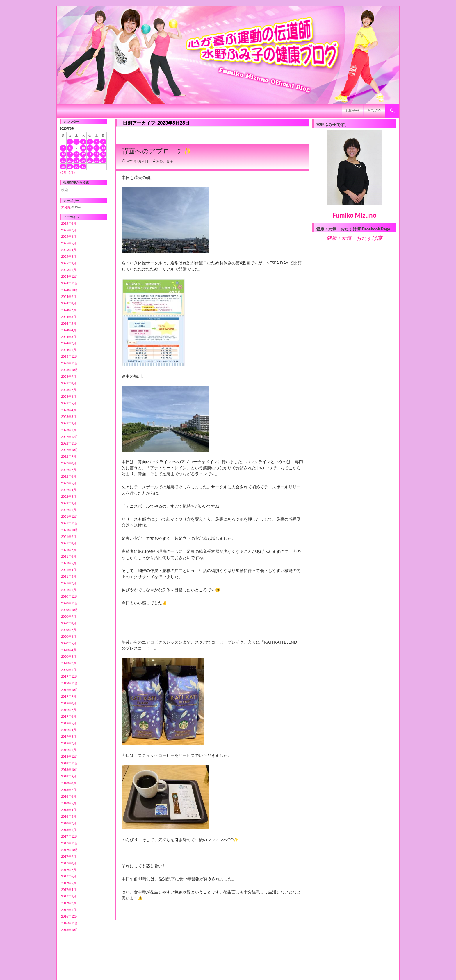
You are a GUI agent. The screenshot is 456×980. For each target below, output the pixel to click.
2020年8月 (69, 623)
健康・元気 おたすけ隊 (354, 238)
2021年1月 (69, 590)
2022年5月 (69, 483)
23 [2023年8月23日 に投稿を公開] (76, 160)
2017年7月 (69, 870)
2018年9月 (69, 776)
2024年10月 (70, 290)
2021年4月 (69, 570)
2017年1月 (69, 910)
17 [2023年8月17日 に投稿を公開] (83, 154)
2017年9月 (69, 856)
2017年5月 (69, 883)
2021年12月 (70, 516)
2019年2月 (69, 743)
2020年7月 (69, 630)
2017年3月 (69, 896)
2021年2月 (69, 583)
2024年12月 (70, 276)
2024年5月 (69, 323)
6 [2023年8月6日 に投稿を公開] (103, 142)
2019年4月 (69, 730)
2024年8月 (69, 303)
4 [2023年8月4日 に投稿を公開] (90, 142)
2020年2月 (69, 663)
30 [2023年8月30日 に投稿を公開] (76, 166)
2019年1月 (69, 750)
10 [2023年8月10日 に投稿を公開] (83, 148)
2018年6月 (69, 796)
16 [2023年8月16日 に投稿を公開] (76, 154)
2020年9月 (69, 616)
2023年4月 (69, 410)
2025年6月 (69, 236)
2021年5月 (69, 563)
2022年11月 (70, 443)
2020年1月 (69, 670)
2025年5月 (69, 243)
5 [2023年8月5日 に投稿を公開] (97, 142)
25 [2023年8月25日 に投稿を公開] (90, 160)
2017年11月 (70, 843)
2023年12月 (70, 356)
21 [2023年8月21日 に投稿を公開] (63, 160)
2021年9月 (69, 536)
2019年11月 (70, 683)
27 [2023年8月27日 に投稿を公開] (103, 160)
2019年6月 (69, 716)
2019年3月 (69, 736)
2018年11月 (70, 763)
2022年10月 (70, 450)
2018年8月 (69, 783)
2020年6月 (69, 636)
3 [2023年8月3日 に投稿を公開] (83, 142)
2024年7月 (69, 310)
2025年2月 (69, 263)
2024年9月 (69, 296)
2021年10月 (70, 530)
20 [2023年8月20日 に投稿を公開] (103, 154)
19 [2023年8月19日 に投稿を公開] (97, 154)
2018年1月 (69, 830)
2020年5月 (69, 643)
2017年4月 (69, 889)
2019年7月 (69, 710)
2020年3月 (69, 656)
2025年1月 (69, 270)
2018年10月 (70, 770)
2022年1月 (69, 510)
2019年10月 (70, 690)
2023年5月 (69, 403)
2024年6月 (69, 317)
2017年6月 (69, 876)
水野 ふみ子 (165, 161)
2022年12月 (70, 437)
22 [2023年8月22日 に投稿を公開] (70, 160)
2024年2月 (69, 343)
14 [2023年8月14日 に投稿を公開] (63, 154)
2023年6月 (69, 396)
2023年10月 (70, 370)
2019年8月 (69, 703)
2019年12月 (70, 676)
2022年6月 (69, 476)
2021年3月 (69, 576)
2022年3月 (69, 496)
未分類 (66, 207)
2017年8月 (69, 863)
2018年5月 (69, 803)
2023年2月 (69, 423)
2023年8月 (69, 383)
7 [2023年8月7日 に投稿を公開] (63, 148)
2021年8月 (69, 543)
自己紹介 (374, 111)
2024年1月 (69, 350)
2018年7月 (69, 790)
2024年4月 (69, 330)
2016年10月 (70, 930)
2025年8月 (69, 223)
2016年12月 (70, 916)
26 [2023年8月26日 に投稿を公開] (97, 160)
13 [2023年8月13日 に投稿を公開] (103, 148)
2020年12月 (70, 596)
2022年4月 (69, 490)
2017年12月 (70, 836)
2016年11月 (70, 923)
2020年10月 (70, 610)
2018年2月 (69, 823)
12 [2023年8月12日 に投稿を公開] (97, 148)
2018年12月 (70, 756)
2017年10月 (70, 850)
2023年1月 (69, 430)
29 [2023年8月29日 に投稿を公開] (70, 166)
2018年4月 (69, 810)
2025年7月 (69, 230)
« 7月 (63, 172)
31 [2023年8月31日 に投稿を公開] (83, 166)
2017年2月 (69, 903)
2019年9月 (69, 696)
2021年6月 (69, 556)
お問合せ (352, 111)
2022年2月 (69, 503)
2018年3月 (69, 816)
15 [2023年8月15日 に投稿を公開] (70, 154)
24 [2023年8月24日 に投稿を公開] (83, 160)
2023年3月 (69, 416)
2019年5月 (69, 723)
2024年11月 (70, 283)
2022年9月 (69, 456)
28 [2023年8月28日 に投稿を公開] (63, 166)
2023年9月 (69, 376)
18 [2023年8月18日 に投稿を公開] (90, 154)
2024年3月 (69, 337)
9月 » (72, 172)
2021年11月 (70, 523)
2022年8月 (69, 463)
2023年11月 (70, 363)
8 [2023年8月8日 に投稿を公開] (70, 148)
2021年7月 (69, 550)
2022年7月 (69, 470)
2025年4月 (69, 250)
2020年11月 (70, 603)
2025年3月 (69, 256)
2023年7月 (69, 390)
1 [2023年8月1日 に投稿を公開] (70, 142)
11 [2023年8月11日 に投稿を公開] (90, 148)
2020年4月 (69, 650)
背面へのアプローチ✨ (157, 151)
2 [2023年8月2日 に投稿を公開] (76, 142)
